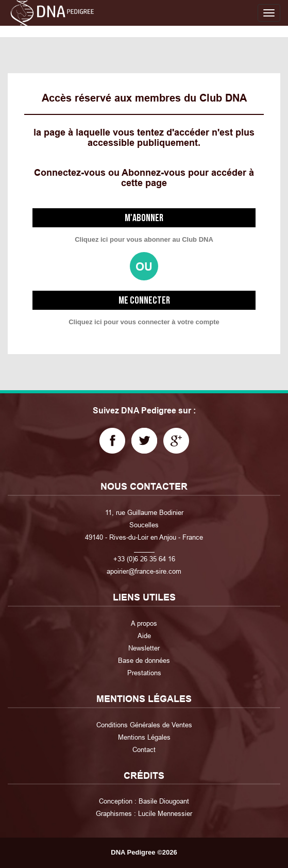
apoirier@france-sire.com (144, 571)
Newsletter (144, 648)
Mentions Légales (144, 737)
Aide (144, 636)
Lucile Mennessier (165, 813)
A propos (144, 623)
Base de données (144, 660)
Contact (144, 749)
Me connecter (144, 301)
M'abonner (144, 218)
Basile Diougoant (164, 801)
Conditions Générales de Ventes (144, 725)
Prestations (144, 673)
